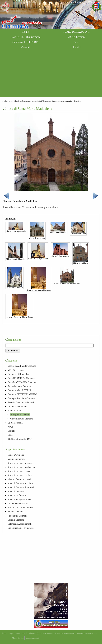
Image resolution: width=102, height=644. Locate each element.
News (76, 42)
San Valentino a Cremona (19, 386)
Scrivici (77, 47)
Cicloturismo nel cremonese (21, 528)
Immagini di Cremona (41, 101)
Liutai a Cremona (16, 455)
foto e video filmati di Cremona (17, 101)
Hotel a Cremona (15, 512)
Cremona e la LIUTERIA (25, 42)
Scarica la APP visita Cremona (22, 366)
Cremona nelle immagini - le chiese (67, 101)
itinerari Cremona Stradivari (21, 487)
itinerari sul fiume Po (17, 495)
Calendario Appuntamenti (19, 524)
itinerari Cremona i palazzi (20, 475)
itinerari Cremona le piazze (20, 463)
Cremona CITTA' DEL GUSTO (22, 394)
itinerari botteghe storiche (19, 499)
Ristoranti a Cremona (17, 516)
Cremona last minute (17, 407)
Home (25, 32)
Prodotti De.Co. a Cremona (20, 508)
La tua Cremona (15, 423)
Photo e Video (14, 411)
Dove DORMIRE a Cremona (25, 37)
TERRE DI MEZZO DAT (77, 32)
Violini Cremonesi (16, 459)
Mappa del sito (18, 638)
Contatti (26, 47)
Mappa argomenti (32, 638)
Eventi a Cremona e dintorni (21, 402)
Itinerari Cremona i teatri (19, 479)
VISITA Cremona (76, 37)
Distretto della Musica (18, 503)
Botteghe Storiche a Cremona (21, 398)
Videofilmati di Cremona (22, 419)
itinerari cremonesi (16, 491)
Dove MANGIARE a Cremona (22, 382)
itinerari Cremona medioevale (21, 467)
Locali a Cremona (16, 520)
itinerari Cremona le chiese (20, 483)
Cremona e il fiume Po (18, 374)
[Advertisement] (51, 74)
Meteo (11, 435)
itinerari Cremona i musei (19, 471)
